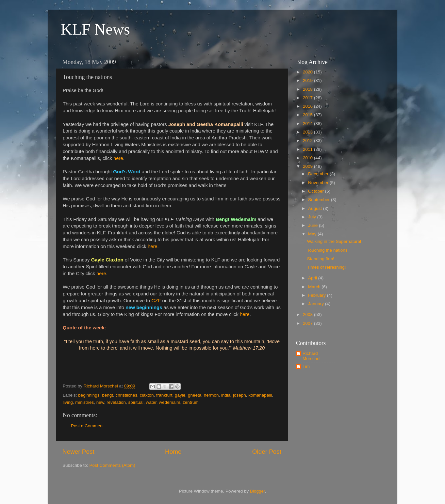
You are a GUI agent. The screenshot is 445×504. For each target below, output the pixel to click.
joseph (239, 395)
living (68, 402)
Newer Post (78, 452)
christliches (126, 395)
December (319, 174)
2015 (308, 115)
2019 (308, 80)
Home (173, 452)
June (313, 225)
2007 (308, 323)
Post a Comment (87, 426)
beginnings (89, 395)
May (313, 234)
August (316, 208)
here (118, 158)
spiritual (136, 402)
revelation (116, 402)
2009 (308, 166)
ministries (84, 402)
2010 (308, 158)
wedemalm (169, 402)
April (313, 278)
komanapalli (260, 395)
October (317, 191)
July (313, 217)
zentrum (191, 402)
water (151, 402)
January (317, 304)
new (100, 402)
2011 (308, 149)
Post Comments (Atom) (112, 465)
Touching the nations (327, 250)
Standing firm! (321, 259)
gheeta (195, 395)
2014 (308, 124)
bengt (107, 395)
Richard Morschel (312, 356)
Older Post (267, 452)
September (320, 200)
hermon (211, 395)
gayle (180, 395)
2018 (308, 89)
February (318, 295)
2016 (308, 106)
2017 (308, 98)
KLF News (95, 29)
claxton (147, 395)
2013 (308, 132)
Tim (306, 366)
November (319, 183)
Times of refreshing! (327, 267)
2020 (308, 72)
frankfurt (164, 395)
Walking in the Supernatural (334, 241)
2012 (308, 141)
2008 (308, 315)
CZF (156, 301)
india (226, 395)
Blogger (257, 491)
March (315, 287)
